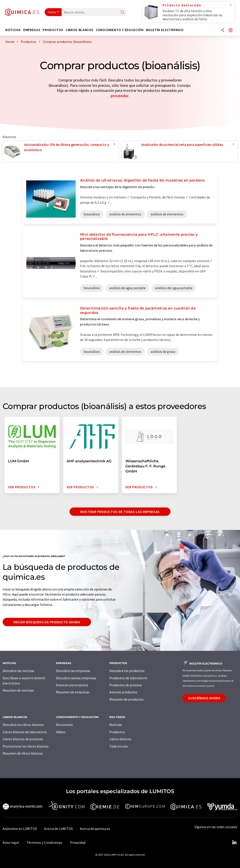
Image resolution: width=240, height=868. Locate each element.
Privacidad (78, 842)
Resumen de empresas (73, 692)
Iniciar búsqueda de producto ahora (47, 622)
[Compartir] (223, 31)
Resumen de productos (126, 699)
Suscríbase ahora (204, 698)
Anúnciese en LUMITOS (20, 829)
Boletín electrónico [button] (165, 30)
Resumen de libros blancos (23, 753)
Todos (52, 12)
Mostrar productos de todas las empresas (120, 512)
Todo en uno (119, 746)
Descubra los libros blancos (23, 725)
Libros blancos (120, 739)
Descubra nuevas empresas (76, 678)
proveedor (120, 96)
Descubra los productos (127, 671)
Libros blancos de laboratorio (25, 732)
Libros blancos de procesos (23, 739)
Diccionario (64, 725)
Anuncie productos (123, 692)
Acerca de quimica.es (95, 829)
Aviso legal (11, 842)
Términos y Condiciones (44, 842)
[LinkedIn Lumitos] (234, 842)
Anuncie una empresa (72, 685)
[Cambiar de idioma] (231, 31)
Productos (117, 732)
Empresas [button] (32, 30)
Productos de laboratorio (128, 678)
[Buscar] (123, 12)
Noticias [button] (13, 30)
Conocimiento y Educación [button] (120, 30)
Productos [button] (53, 30)
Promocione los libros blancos (26, 746)
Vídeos (61, 732)
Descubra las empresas (73, 671)
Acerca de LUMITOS (58, 829)
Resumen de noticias (18, 690)
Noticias (116, 725)
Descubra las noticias (18, 671)
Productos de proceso (126, 685)
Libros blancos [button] (80, 30)
